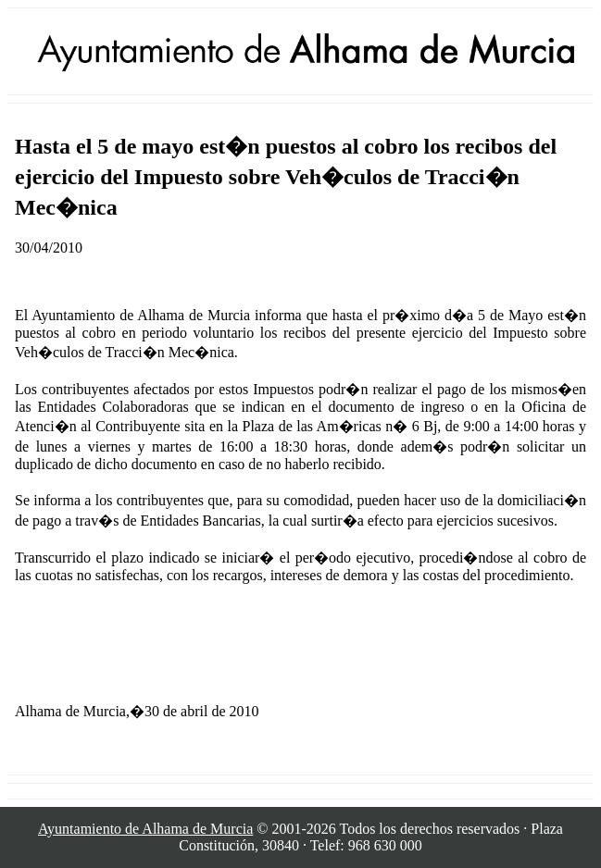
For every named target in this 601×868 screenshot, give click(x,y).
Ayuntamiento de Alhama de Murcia (145, 829)
